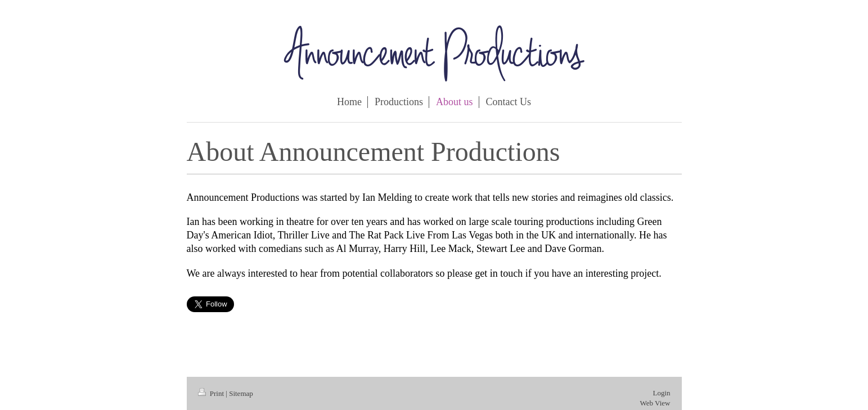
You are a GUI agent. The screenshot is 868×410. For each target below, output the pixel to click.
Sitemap (241, 393)
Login (661, 393)
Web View (655, 403)
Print (212, 393)
